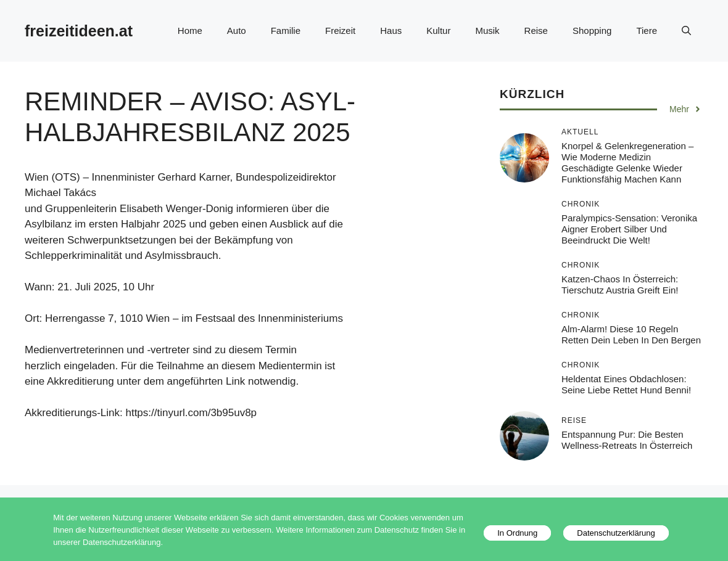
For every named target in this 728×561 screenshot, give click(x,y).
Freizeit (340, 31)
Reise (536, 31)
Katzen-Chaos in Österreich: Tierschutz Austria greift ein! (620, 285)
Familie (286, 31)
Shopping (592, 31)
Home (190, 31)
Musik (487, 31)
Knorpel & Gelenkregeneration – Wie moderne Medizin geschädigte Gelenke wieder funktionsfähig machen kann (627, 162)
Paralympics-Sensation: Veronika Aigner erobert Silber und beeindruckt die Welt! (629, 229)
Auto (237, 31)
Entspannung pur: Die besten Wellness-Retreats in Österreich (627, 440)
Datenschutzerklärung (616, 533)
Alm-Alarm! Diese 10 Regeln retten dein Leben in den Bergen (631, 334)
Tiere (647, 31)
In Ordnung (517, 533)
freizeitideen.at (79, 31)
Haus (391, 31)
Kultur (438, 31)
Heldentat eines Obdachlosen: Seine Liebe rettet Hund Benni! (626, 384)
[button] (686, 31)
